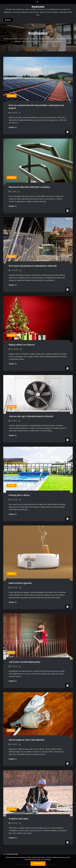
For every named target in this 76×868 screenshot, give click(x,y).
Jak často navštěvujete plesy (25, 662)
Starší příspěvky (12, 854)
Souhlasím (38, 864)
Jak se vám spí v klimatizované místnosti (31, 416)
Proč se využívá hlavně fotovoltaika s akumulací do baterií (36, 107)
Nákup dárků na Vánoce (22, 345)
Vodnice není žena (19, 819)
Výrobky (12, 96)
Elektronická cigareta (20, 583)
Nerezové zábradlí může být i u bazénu (29, 187)
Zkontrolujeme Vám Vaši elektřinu (27, 740)
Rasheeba (38, 7)
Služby (11, 652)
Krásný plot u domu (19, 495)
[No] (73, 861)
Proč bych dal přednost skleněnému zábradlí (33, 266)
